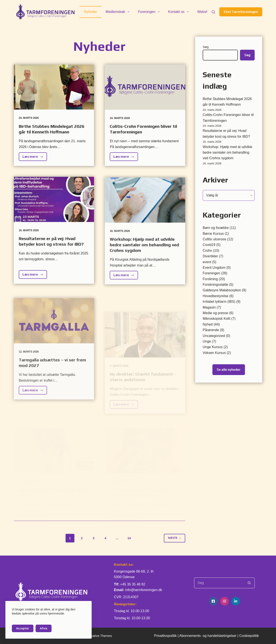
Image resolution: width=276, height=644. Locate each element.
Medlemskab (118, 12)
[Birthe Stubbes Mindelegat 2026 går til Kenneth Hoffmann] (54, 87)
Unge (207, 341)
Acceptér (23, 628)
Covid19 (209, 245)
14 (129, 538)
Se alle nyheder (229, 370)
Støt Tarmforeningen (241, 12)
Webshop (205, 12)
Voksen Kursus (214, 353)
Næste (175, 538)
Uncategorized (214, 336)
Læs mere (35, 158)
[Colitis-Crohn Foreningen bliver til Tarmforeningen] (145, 87)
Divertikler (210, 256)
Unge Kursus (213, 347)
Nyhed (208, 324)
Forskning (210, 279)
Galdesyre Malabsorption (222, 290)
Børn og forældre (216, 228)
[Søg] (213, 12)
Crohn (207, 251)
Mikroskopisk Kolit (216, 319)
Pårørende (211, 330)
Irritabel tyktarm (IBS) (219, 302)
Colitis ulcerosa (214, 239)
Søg (206, 47)
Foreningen (150, 12)
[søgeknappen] (249, 583)
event (207, 262)
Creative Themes (100, 636)
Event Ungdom (214, 268)
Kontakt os (179, 12)
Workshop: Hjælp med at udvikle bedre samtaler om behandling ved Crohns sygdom (227, 153)
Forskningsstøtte (215, 285)
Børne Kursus (213, 234)
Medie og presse (215, 313)
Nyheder (90, 12)
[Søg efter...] (219, 583)
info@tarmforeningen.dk (144, 590)
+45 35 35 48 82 (133, 584)
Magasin (209, 307)
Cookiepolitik (249, 636)
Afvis (44, 628)
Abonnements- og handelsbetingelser (208, 636)
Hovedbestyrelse (216, 296)
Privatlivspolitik (165, 636)
